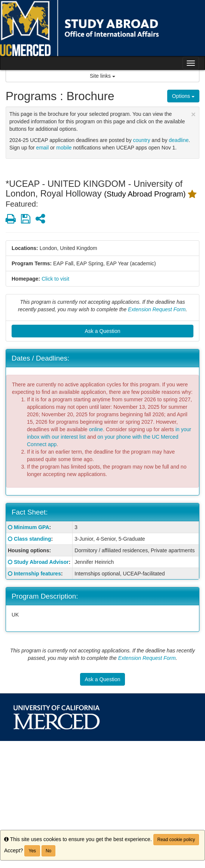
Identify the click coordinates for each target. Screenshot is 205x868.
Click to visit (55, 279)
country (142, 140)
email (42, 148)
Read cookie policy (176, 840)
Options (183, 96)
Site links (102, 76)
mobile (64, 148)
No (48, 851)
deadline (179, 140)
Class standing (33, 539)
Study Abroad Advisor (41, 562)
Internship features (37, 574)
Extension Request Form (157, 309)
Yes (32, 851)
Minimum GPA (32, 527)
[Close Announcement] (193, 114)
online (96, 429)
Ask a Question (103, 331)
